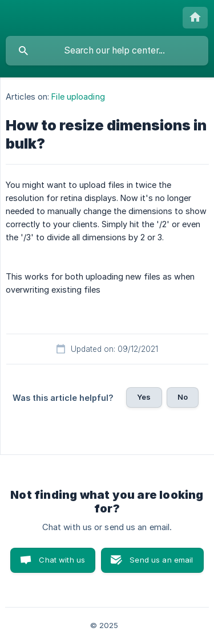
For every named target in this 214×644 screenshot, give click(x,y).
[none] (195, 18)
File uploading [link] (78, 97)
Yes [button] (144, 397)
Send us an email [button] (161, 560)
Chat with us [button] (62, 560)
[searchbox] (107, 51)
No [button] (183, 397)
